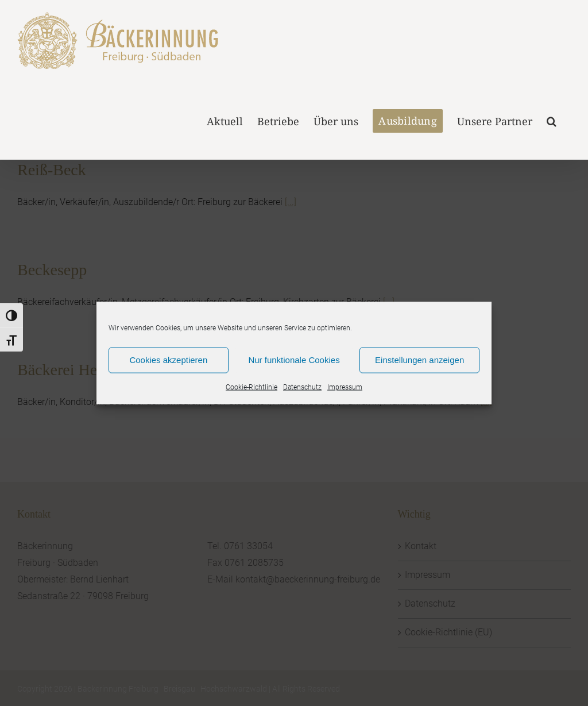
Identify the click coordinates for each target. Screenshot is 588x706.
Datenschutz (302, 387)
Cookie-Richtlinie (252, 387)
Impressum (345, 387)
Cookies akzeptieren (168, 360)
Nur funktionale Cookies (294, 360)
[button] (552, 120)
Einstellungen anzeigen (419, 360)
